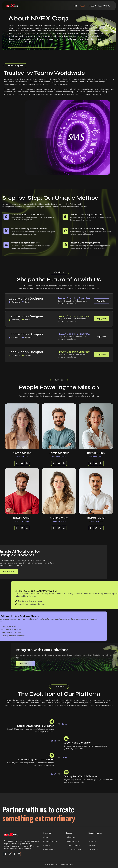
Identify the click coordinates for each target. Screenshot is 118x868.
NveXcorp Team (67, 864)
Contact (108, 6)
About (83, 6)
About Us (47, 837)
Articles (99, 6)
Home (76, 6)
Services (91, 6)
